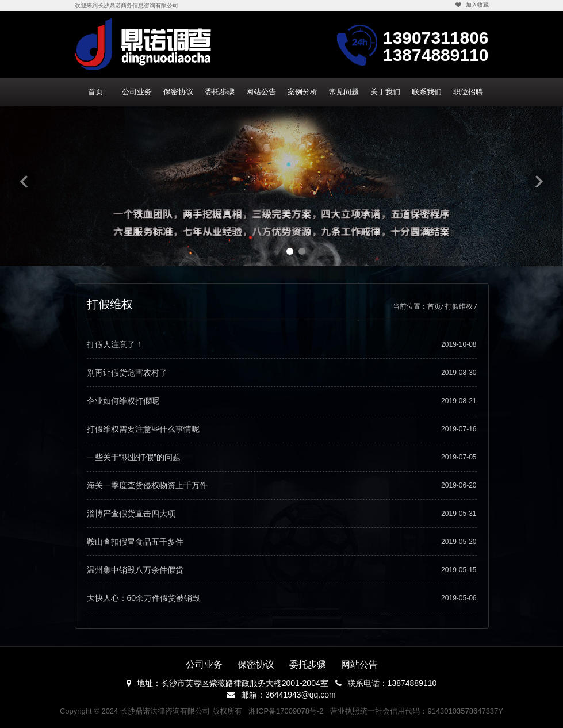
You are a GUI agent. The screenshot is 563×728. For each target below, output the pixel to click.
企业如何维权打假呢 (282, 401)
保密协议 (178, 92)
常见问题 (344, 92)
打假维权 (459, 306)
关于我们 (385, 92)
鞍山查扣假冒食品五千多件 (282, 542)
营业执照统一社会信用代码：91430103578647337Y (417, 711)
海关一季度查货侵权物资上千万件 (282, 485)
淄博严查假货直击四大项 (282, 514)
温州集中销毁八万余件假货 (282, 570)
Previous (24, 181)
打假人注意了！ (282, 344)
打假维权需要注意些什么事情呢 (282, 429)
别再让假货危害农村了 (282, 373)
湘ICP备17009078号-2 (286, 711)
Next (539, 181)
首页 (95, 92)
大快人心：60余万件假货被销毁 (282, 598)
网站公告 (261, 92)
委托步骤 (220, 92)
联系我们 (427, 92)
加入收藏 (472, 5)
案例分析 (302, 92)
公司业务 (137, 92)
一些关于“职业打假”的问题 (282, 457)
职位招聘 (468, 92)
